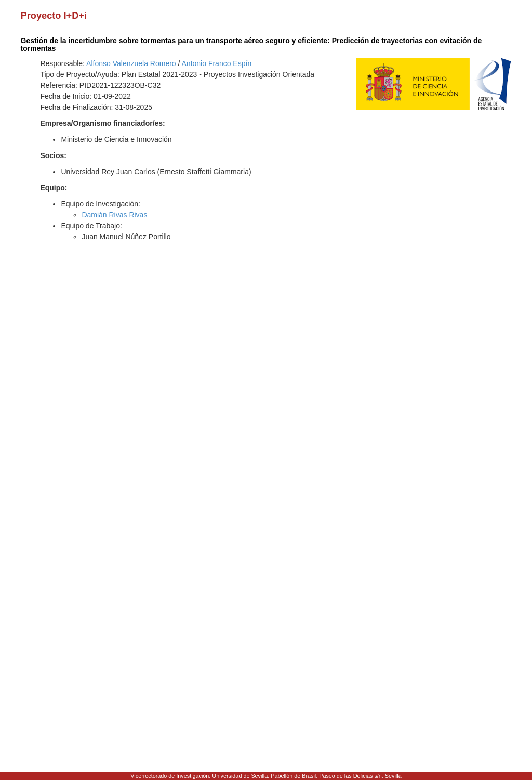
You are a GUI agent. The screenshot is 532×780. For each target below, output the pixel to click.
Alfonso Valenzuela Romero (131, 63)
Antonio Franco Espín (217, 63)
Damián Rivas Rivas (114, 215)
